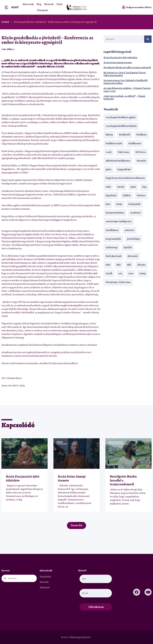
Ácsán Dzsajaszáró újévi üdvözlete (120, 58)
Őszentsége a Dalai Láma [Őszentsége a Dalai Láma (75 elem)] (118, 282)
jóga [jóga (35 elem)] (144, 187)
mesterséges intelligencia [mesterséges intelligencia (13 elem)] (119, 221)
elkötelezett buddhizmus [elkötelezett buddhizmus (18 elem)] (118, 161)
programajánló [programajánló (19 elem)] (113, 239)
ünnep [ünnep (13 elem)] (143, 273)
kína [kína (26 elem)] (108, 204)
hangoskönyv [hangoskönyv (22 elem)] (124, 169)
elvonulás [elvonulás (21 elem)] (141, 161)
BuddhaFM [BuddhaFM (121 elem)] (125, 135)
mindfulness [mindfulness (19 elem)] (112, 230)
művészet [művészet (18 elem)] (130, 230)
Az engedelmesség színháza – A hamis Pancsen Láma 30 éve (127, 90)
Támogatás (43, 10)
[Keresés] (148, 39)
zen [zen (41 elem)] (120, 273)
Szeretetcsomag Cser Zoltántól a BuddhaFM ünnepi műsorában (126, 82)
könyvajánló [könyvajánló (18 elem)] (135, 204)
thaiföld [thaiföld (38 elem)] (128, 247)
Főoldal (5, 22)
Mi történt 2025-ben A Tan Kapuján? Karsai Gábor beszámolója (125, 74)
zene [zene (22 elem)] (131, 273)
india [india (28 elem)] (108, 187)
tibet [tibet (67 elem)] (108, 265)
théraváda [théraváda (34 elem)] (133, 256)
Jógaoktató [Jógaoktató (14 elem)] (111, 195)
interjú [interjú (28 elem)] (121, 187)
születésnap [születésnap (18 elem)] (112, 247)
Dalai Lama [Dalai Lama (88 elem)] (123, 152)
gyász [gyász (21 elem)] (108, 169)
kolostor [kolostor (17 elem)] (141, 195)
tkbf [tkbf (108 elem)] (129, 265)
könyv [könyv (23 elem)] (119, 204)
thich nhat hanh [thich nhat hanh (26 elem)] (114, 256)
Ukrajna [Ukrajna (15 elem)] (141, 265)
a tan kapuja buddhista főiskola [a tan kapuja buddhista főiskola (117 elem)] (121, 126)
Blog (39, 4)
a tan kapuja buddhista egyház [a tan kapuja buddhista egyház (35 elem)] (121, 117)
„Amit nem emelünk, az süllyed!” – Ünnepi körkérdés (124, 98)
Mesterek (49, 4)
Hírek (59, 4)
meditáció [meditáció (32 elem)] (136, 213)
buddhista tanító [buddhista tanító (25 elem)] (114, 143)
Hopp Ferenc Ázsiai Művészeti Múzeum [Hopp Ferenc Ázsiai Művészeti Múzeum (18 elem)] (125, 178)
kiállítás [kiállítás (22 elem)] (127, 195)
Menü (15, 7)
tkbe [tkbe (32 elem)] (119, 265)
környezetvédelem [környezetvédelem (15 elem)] (115, 213)
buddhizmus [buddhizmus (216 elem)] (135, 143)
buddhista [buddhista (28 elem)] (142, 135)
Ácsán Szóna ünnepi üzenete (118, 63)
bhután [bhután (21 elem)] (109, 135)
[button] (91, 49)
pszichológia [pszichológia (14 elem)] (134, 239)
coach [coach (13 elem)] (109, 152)
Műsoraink (28, 4)
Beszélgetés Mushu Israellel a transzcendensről (127, 68)
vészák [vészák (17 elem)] (109, 273)
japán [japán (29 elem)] (133, 187)
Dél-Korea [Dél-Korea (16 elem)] (141, 152)
